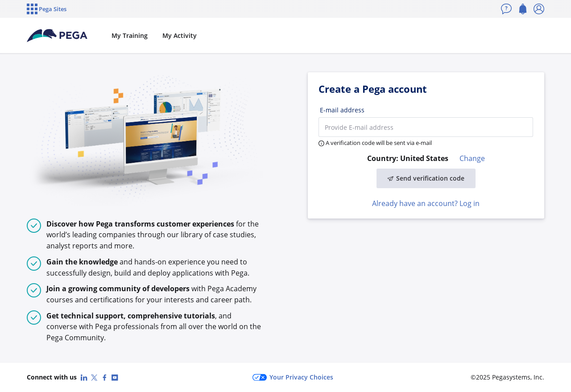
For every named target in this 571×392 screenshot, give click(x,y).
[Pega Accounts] (58, 36)
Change (472, 158)
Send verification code (426, 178)
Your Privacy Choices (293, 377)
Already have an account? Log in (426, 203)
